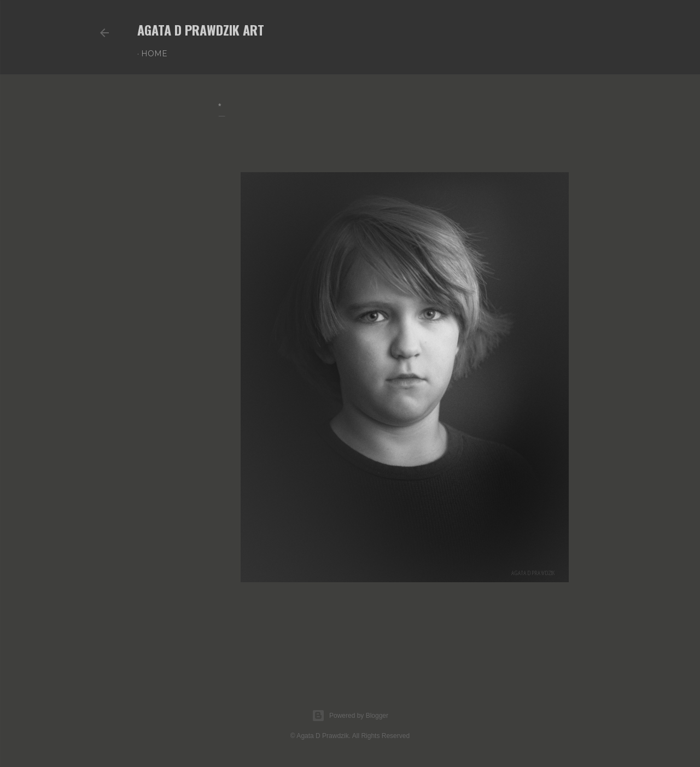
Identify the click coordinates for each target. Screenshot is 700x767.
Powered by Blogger (350, 716)
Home (154, 54)
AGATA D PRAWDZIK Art (201, 30)
